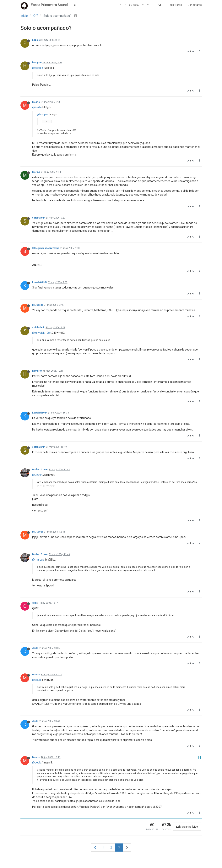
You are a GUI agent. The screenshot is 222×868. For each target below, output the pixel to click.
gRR (34, 603)
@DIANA (37, 475)
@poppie (38, 68)
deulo (35, 648)
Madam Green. (40, 470)
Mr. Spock (38, 305)
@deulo (37, 680)
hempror (37, 63)
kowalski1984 (40, 282)
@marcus (38, 560)
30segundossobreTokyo (46, 248)
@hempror (43, 115)
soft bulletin (39, 218)
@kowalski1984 (42, 333)
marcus (36, 172)
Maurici (36, 102)
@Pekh (37, 107)
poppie (36, 40)
